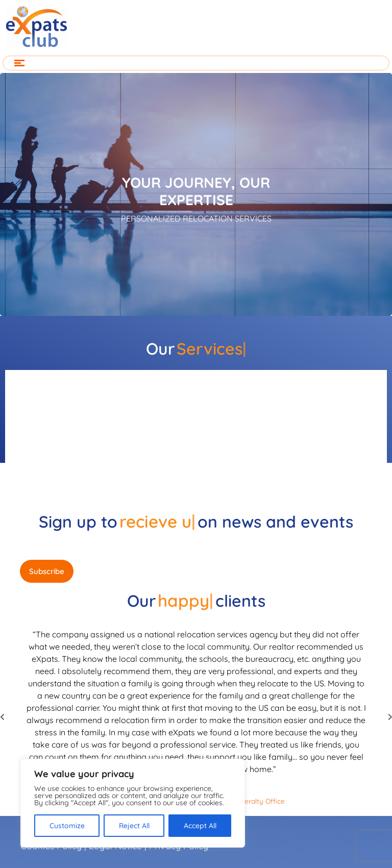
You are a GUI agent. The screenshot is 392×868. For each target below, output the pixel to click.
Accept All (200, 826)
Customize (67, 826)
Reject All (134, 826)
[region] (133, 803)
